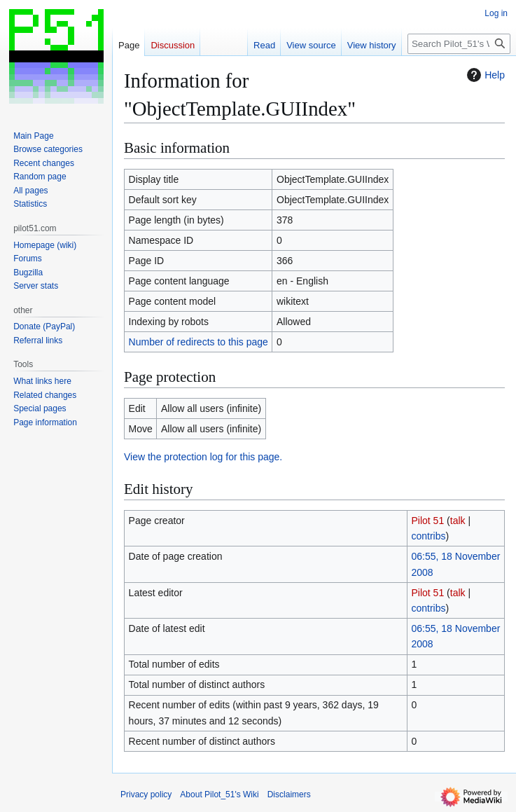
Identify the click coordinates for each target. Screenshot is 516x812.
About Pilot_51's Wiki (219, 794)
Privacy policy (146, 794)
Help (484, 75)
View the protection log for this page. (203, 457)
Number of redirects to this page (198, 342)
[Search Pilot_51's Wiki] (459, 44)
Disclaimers (289, 794)
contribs (429, 536)
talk (458, 521)
